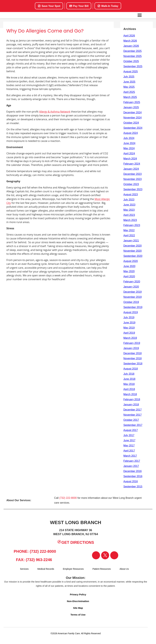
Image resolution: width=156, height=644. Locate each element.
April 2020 (129, 276)
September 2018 (133, 364)
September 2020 (133, 256)
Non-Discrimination (78, 601)
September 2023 (133, 189)
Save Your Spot (49, 6)
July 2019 (129, 317)
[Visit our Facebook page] (96, 555)
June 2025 (129, 82)
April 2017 (129, 451)
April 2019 (129, 333)
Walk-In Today (108, 6)
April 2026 (129, 36)
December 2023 (132, 174)
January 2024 (131, 169)
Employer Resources (73, 569)
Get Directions (76, 542)
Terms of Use (78, 615)
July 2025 (129, 77)
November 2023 (132, 179)
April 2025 (129, 92)
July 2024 (129, 138)
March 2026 (130, 41)
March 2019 (130, 338)
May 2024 (129, 148)
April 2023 (129, 215)
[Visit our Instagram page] (114, 555)
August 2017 (131, 430)
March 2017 (130, 456)
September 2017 (133, 425)
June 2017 (129, 440)
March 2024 (130, 159)
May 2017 (129, 446)
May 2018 (129, 384)
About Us (124, 569)
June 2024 (129, 143)
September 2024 (133, 128)
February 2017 (132, 461)
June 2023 (129, 205)
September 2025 (133, 66)
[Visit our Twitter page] (105, 555)
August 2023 (131, 194)
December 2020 (132, 246)
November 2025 (132, 56)
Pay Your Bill (79, 6)
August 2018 (131, 369)
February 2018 (132, 399)
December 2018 (132, 353)
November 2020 (132, 251)
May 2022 (129, 230)
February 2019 (132, 343)
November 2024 (132, 118)
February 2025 (132, 102)
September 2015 (133, 487)
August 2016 (131, 481)
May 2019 (129, 328)
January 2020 (131, 287)
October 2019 (131, 302)
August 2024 (131, 133)
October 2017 (131, 420)
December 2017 (132, 410)
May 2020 (129, 271)
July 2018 (129, 374)
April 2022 (129, 235)
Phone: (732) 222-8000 (34, 551)
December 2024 (132, 112)
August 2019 (131, 312)
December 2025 (132, 51)
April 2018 (129, 389)
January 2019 (131, 348)
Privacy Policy (78, 594)
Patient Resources (102, 569)
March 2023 (130, 220)
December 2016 (132, 471)
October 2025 (131, 61)
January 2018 (131, 405)
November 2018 (132, 358)
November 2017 (132, 415)
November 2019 (132, 297)
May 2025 (129, 87)
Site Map (78, 608)
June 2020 (129, 266)
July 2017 (129, 435)
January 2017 (131, 466)
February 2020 (132, 282)
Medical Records (46, 569)
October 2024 (131, 123)
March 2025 (130, 97)
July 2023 (129, 200)
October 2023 (131, 184)
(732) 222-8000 (68, 498)
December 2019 (132, 292)
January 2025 (131, 107)
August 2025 (131, 71)
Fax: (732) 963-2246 (34, 559)
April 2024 (129, 153)
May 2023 (129, 210)
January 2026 (131, 46)
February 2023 (132, 225)
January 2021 (131, 241)
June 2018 (129, 379)
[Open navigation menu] (140, 15)
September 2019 (133, 307)
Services (24, 569)
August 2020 (131, 261)
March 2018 (130, 394)
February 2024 (132, 164)
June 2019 (129, 323)
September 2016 (133, 476)
